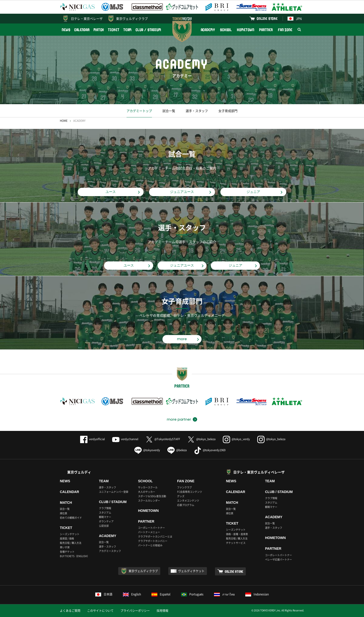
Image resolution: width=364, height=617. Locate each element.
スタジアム (105, 512)
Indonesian (257, 594)
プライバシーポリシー (135, 611)
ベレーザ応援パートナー (278, 559)
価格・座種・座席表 (237, 534)
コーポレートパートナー (151, 528)
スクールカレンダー (149, 500)
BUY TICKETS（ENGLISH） (75, 556)
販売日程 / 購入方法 (71, 543)
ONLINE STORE (267, 18)
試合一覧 (169, 111)
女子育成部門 (228, 111)
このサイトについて (100, 611)
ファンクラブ (184, 487)
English (132, 594)
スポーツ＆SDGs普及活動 (152, 496)
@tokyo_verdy (236, 439)
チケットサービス (236, 543)
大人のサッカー (147, 492)
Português (192, 594)
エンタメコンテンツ (188, 500)
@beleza (177, 450)
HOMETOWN (246, 30)
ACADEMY (208, 30)
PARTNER (266, 30)
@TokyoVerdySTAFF (163, 439)
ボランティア (106, 521)
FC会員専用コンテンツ (190, 492)
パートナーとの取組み (150, 545)
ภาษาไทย (224, 594)
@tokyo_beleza (201, 439)
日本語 (104, 594)
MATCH (99, 30)
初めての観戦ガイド (71, 518)
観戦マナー (105, 517)
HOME (64, 121)
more (182, 339)
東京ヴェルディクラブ (132, 18)
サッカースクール (148, 487)
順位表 (64, 513)
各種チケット (67, 552)
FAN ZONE (285, 30)
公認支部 (104, 526)
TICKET (114, 30)
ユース (111, 192)
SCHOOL (226, 30)
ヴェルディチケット (191, 571)
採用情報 (162, 611)
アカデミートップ (139, 111)
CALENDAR (82, 30)
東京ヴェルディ (79, 472)
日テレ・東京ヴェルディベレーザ (259, 472)
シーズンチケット (70, 534)
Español (161, 594)
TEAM (128, 30)
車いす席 (65, 547)
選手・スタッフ (197, 111)
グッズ (181, 496)
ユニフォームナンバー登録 (114, 492)
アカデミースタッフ (110, 551)
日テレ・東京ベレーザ (87, 18)
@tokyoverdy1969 (210, 450)
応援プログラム (186, 505)
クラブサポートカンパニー (153, 541)
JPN (295, 18)
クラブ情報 (105, 508)
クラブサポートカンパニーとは (155, 536)
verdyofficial (92, 439)
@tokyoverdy (147, 450)
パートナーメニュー (149, 532)
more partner (179, 419)
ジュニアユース (182, 192)
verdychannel (125, 439)
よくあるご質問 (70, 611)
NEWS (66, 30)
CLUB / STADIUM (148, 30)
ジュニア (253, 192)
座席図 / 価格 (67, 538)
